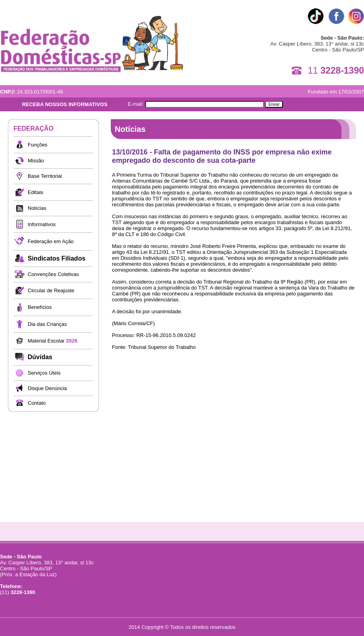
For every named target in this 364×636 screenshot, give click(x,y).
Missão (36, 161)
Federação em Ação (51, 241)
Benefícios (40, 307)
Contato (37, 403)
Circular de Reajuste (51, 290)
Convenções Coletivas (53, 274)
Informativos (42, 224)
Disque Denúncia (47, 388)
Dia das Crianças (47, 324)
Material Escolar (53, 341)
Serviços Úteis (44, 373)
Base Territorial (45, 176)
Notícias (37, 208)
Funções (38, 145)
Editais (35, 192)
